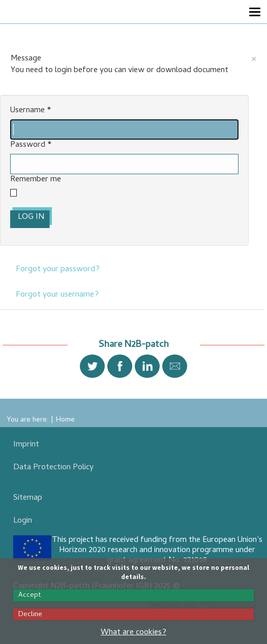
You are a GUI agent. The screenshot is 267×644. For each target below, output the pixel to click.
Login (23, 521)
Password (31, 146)
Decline (30, 615)
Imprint (26, 445)
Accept (30, 595)
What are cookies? (133, 633)
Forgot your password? (58, 270)
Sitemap (28, 498)
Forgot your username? (57, 295)
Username (31, 111)
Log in (31, 217)
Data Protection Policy (53, 468)
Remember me (36, 180)
